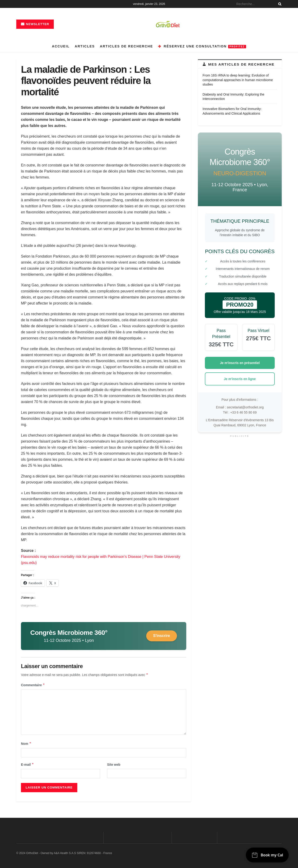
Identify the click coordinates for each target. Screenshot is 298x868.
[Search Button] (279, 4)
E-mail (27, 765)
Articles (85, 46)
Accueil (61, 46)
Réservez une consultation (202, 46)
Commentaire (33, 685)
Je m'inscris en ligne (240, 379)
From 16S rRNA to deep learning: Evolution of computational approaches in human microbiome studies (238, 80)
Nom (26, 744)
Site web (114, 765)
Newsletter (35, 24)
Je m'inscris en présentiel (240, 363)
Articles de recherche (126, 46)
